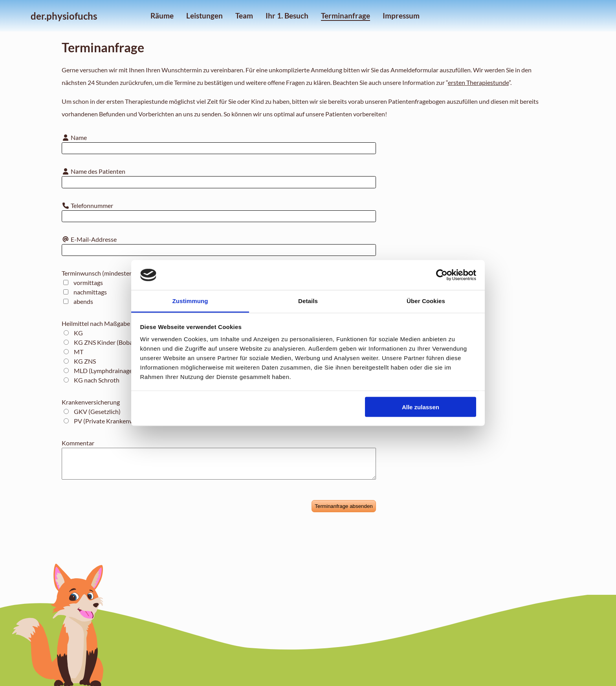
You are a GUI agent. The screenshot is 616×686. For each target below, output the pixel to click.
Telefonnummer (87, 205)
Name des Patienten (93, 171)
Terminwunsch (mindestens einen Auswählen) (123, 273)
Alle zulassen (421, 407)
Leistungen (204, 16)
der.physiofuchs (64, 16)
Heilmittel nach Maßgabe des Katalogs (114, 323)
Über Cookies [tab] (426, 301)
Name (74, 137)
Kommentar (78, 443)
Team (244, 16)
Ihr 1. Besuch (287, 16)
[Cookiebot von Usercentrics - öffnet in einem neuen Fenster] (442, 275)
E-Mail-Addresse (89, 239)
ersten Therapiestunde (478, 82)
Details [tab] (308, 301)
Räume (162, 16)
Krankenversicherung (91, 402)
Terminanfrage (346, 16)
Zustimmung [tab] (190, 301)
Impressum (401, 16)
